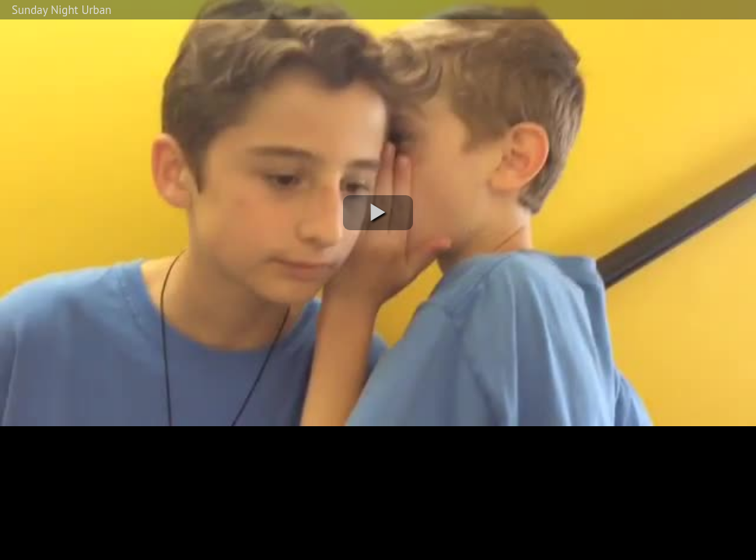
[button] (378, 213)
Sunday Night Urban (61, 10)
